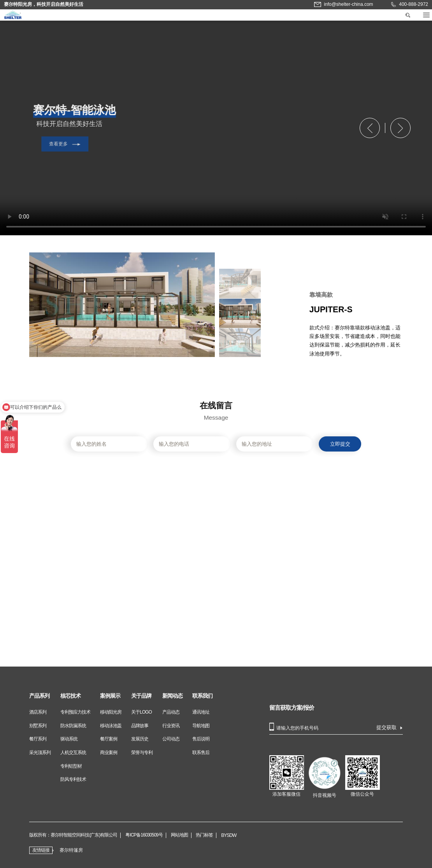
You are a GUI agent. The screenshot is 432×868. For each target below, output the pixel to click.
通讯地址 (201, 712)
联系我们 (202, 696)
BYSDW (229, 835)
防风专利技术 (73, 779)
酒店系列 (38, 712)
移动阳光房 (111, 712)
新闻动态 (172, 696)
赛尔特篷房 (71, 850)
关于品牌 (141, 696)
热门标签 (204, 835)
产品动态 (171, 712)
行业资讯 (171, 726)
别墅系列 (38, 726)
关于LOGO (141, 712)
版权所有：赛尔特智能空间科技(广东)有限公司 (73, 835)
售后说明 (201, 739)
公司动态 (171, 739)
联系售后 (201, 752)
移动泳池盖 (111, 726)
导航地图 (201, 726)
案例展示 (110, 696)
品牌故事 (140, 726)
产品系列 (39, 696)
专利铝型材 (71, 766)
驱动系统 (69, 739)
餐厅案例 (109, 739)
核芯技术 (70, 696)
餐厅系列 (38, 739)
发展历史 (140, 739)
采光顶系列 (40, 752)
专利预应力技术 (75, 712)
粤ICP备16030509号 (144, 835)
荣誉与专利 (142, 752)
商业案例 (109, 752)
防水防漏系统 (73, 726)
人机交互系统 (73, 752)
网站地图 (179, 835)
